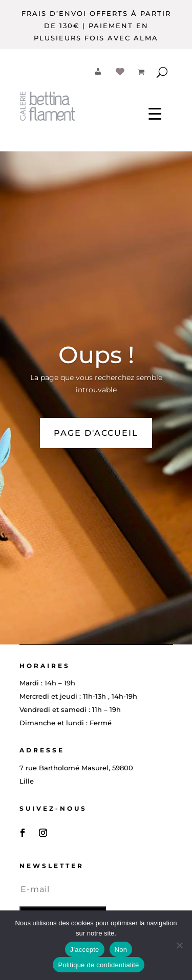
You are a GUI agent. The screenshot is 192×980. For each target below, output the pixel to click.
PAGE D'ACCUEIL (96, 433)
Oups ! (96, 355)
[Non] (179, 945)
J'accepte (85, 950)
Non (121, 950)
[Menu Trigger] (155, 113)
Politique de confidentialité (98, 965)
